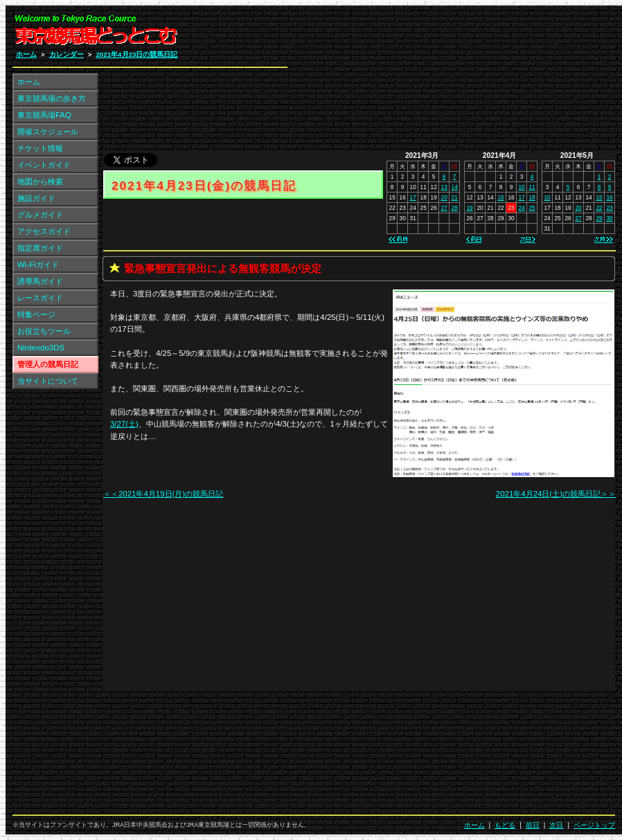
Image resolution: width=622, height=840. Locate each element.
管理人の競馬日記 (48, 364)
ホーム (26, 54)
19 (469, 208)
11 (532, 187)
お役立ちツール (44, 331)
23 (609, 208)
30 (609, 218)
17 (413, 197)
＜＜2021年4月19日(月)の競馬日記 (163, 494)
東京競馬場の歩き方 (52, 98)
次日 (556, 825)
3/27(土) (124, 424)
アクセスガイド (44, 231)
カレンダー (66, 54)
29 (599, 218)
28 (455, 208)
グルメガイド (40, 215)
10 (521, 187)
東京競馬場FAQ (44, 115)
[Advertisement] (450, 82)
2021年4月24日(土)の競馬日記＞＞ (556, 494)
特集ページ (36, 314)
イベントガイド (44, 165)
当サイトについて (48, 381)
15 (500, 197)
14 (455, 187)
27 (444, 208)
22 (599, 208)
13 (444, 187)
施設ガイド (36, 198)
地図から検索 (40, 181)
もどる (505, 825)
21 (455, 197)
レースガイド (40, 298)
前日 (533, 825)
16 (609, 197)
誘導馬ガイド (40, 281)
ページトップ (594, 825)
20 (444, 197)
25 (532, 208)
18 (532, 197)
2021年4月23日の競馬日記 (136, 54)
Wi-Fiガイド (38, 265)
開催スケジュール (48, 132)
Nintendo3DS (41, 348)
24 (521, 208)
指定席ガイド (40, 248)
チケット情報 (40, 148)
